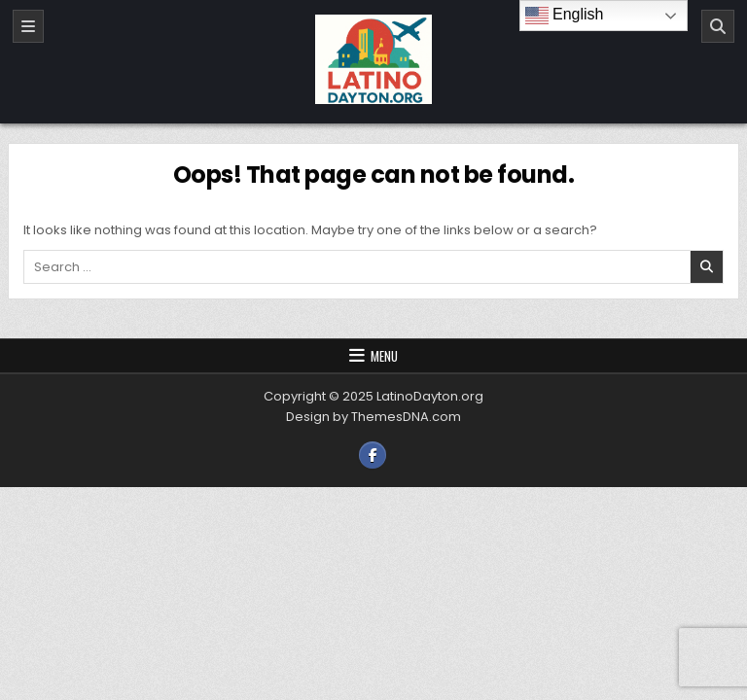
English (565, 16)
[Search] (718, 26)
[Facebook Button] (373, 455)
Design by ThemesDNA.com (373, 417)
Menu (384, 356)
